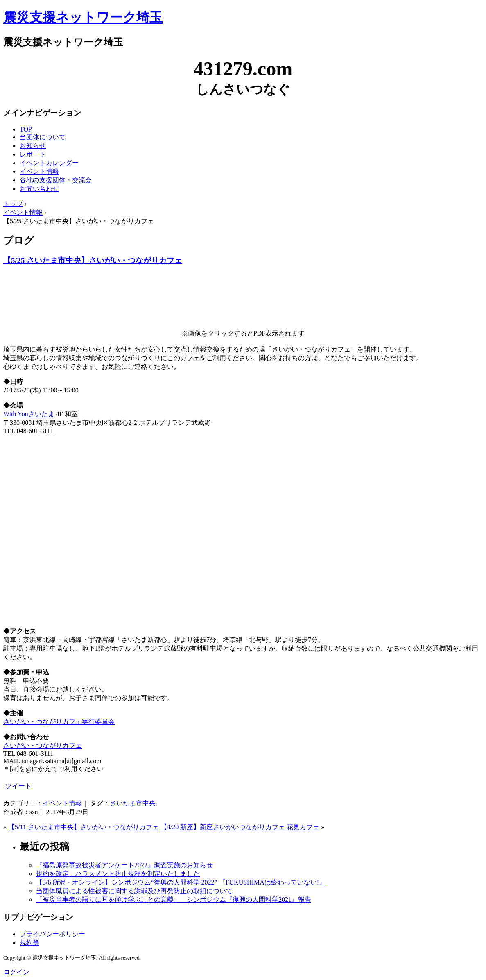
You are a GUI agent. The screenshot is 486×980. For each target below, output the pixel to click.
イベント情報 (39, 171)
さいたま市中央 (133, 803)
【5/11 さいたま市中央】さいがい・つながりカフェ (84, 827)
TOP (26, 129)
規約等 (29, 943)
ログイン (16, 972)
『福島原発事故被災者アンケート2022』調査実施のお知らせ (124, 865)
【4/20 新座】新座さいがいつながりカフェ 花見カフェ (240, 827)
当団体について (43, 137)
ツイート (18, 786)
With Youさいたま (29, 414)
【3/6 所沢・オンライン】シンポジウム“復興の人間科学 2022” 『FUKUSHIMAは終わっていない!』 (181, 882)
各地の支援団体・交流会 (56, 180)
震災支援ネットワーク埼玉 (83, 17)
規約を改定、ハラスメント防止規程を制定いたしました (118, 874)
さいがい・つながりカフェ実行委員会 (59, 722)
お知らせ (33, 146)
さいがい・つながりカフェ (43, 745)
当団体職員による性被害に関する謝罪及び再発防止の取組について (134, 891)
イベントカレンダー (49, 163)
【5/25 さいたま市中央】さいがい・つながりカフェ (93, 260)
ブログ (19, 240)
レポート (33, 154)
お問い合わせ (39, 189)
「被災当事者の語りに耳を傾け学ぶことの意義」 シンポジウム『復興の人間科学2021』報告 (174, 899)
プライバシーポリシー (52, 934)
